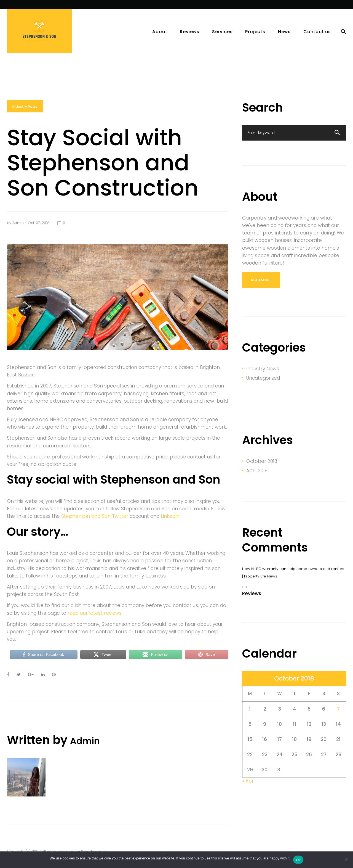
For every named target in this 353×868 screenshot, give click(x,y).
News (69, 8)
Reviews (190, 39)
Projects (18, 8)
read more (261, 287)
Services (45, 8)
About (160, 39)
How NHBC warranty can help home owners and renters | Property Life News (293, 580)
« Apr (248, 789)
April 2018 (257, 478)
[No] (346, 860)
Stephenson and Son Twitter (95, 524)
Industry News (25, 114)
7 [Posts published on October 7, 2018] (338, 716)
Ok (298, 860)
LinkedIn (170, 524)
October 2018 (262, 469)
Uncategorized (263, 386)
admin (18, 231)
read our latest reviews (95, 621)
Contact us (317, 39)
